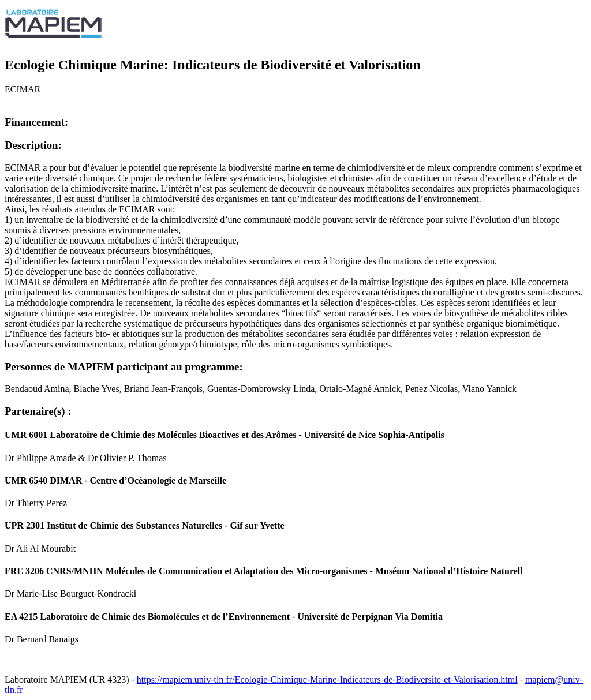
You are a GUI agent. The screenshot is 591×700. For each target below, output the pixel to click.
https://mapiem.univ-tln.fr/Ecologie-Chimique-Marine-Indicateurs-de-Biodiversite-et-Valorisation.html (327, 680)
